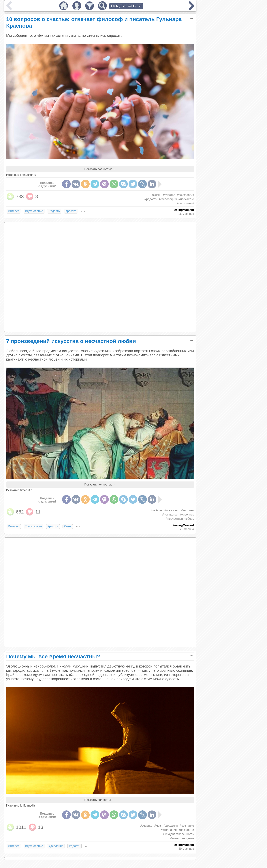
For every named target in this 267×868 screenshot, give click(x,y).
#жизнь (156, 195)
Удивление (56, 846)
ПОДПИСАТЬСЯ (126, 6)
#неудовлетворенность (178, 834)
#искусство (172, 510)
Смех (68, 526)
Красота (71, 211)
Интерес (14, 211)
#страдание (169, 830)
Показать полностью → (100, 169)
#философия (168, 199)
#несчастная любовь (180, 519)
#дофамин (171, 826)
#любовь (157, 510)
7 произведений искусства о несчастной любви (71, 341)
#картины (187, 510)
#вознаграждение (182, 838)
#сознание (187, 826)
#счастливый (185, 203)
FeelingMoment (183, 210)
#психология (186, 195)
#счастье (169, 195)
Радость (54, 211)
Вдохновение (34, 211)
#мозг (158, 826)
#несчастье (186, 199)
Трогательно (33, 526)
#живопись (187, 514)
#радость (151, 199)
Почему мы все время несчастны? (53, 656)
